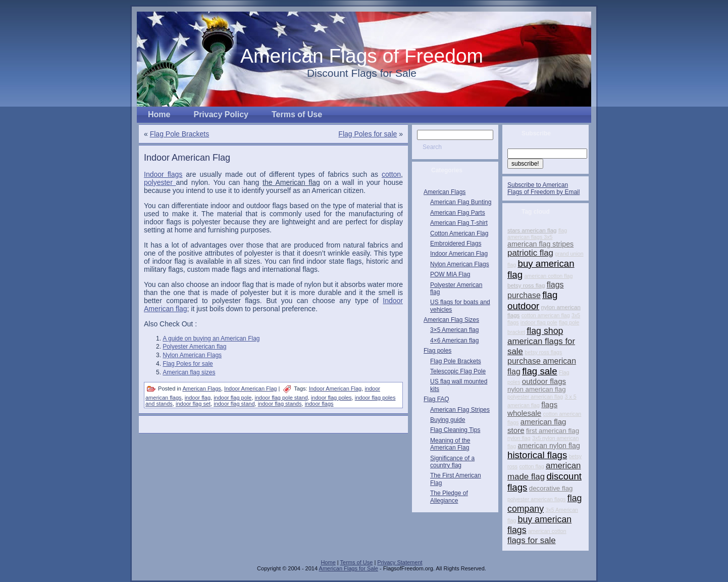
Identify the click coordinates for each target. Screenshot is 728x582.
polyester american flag (535, 397)
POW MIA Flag (450, 274)
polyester (160, 182)
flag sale (540, 371)
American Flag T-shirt (459, 223)
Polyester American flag (194, 347)
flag (563, 230)
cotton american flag (546, 315)
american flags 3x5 (530, 237)
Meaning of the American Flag (450, 444)
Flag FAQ (436, 399)
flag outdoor (532, 300)
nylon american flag (537, 389)
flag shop (545, 331)
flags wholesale (532, 409)
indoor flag (198, 398)
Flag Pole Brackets (180, 134)
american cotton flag (548, 276)
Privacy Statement (400, 562)
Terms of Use (357, 562)
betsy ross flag (526, 285)
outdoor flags (544, 381)
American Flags (201, 389)
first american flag (553, 431)
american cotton (547, 531)
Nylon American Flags (192, 355)
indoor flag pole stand (281, 398)
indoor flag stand (234, 404)
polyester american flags (537, 499)
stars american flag (532, 230)
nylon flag (519, 438)
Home (328, 562)
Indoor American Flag (187, 158)
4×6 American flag (454, 341)
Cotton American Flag (459, 233)
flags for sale (532, 540)
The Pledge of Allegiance (449, 497)
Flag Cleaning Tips (455, 430)
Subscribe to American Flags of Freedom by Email (543, 188)
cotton (391, 174)
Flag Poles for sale (368, 134)
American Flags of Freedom (362, 56)
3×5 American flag (454, 330)
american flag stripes (540, 244)
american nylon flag (549, 446)
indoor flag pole (232, 398)
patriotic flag (530, 253)
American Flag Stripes (460, 410)
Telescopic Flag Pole (458, 371)
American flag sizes (189, 372)
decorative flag (551, 488)
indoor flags (319, 404)
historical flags (537, 455)
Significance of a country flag (452, 462)
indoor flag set (193, 404)
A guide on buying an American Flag (211, 338)
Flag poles (437, 351)
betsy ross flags (543, 352)
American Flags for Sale (349, 568)
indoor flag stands (280, 404)
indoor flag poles (331, 398)
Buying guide (448, 420)
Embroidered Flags (456, 244)
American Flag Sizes (451, 320)
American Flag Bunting (461, 202)
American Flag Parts (458, 213)
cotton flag (531, 466)
